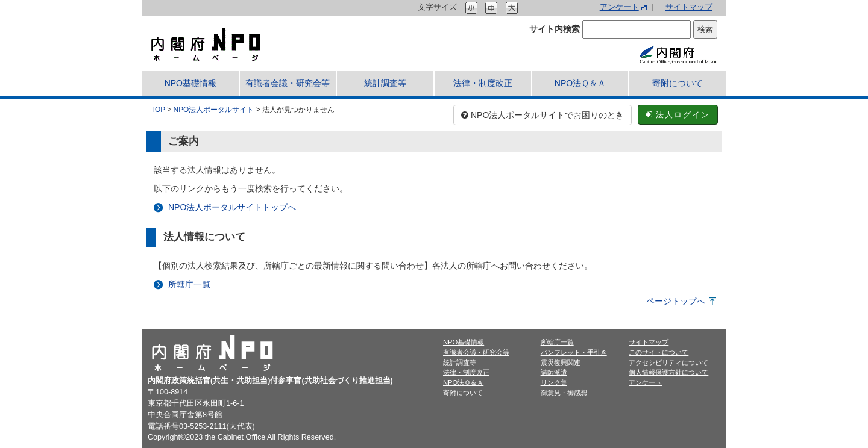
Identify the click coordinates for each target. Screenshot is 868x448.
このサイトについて (659, 352)
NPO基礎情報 (190, 83)
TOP (158, 110)
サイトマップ (689, 7)
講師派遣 (554, 372)
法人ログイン (678, 115)
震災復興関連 (561, 362)
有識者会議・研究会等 (288, 83)
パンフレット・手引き (574, 352)
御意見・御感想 (564, 393)
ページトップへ (676, 301)
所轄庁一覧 (189, 284)
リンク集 (554, 382)
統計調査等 (385, 83)
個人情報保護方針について (668, 372)
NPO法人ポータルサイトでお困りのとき (542, 115)
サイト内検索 (555, 29)
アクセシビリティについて (668, 362)
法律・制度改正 (483, 83)
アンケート (619, 7)
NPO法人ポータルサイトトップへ (232, 207)
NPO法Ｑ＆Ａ (580, 83)
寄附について (678, 83)
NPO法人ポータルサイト (214, 110)
